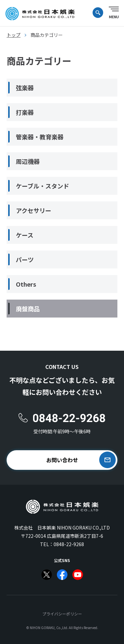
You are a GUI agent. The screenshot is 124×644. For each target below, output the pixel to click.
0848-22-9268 (69, 544)
